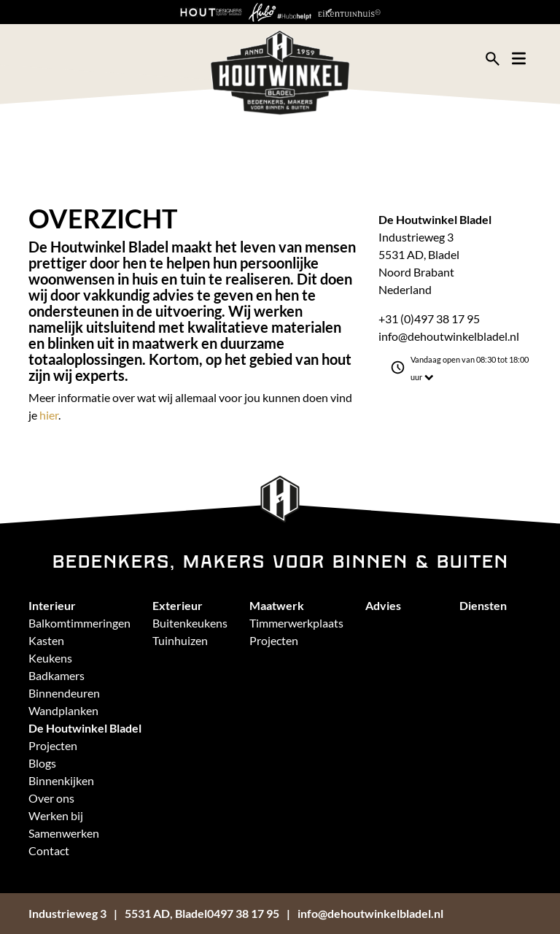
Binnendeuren (64, 693)
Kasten (46, 640)
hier (49, 415)
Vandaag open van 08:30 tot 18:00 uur (470, 368)
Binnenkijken (61, 780)
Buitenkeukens (190, 623)
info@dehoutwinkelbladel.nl (449, 336)
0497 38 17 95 (243, 913)
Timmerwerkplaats (296, 623)
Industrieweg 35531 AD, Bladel (118, 913)
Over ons (51, 798)
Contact (49, 850)
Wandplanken (63, 710)
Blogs (42, 763)
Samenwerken (64, 833)
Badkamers (57, 675)
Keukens (50, 658)
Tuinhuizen (180, 640)
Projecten (274, 640)
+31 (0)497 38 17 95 (429, 319)
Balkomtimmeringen (79, 623)
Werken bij (56, 815)
